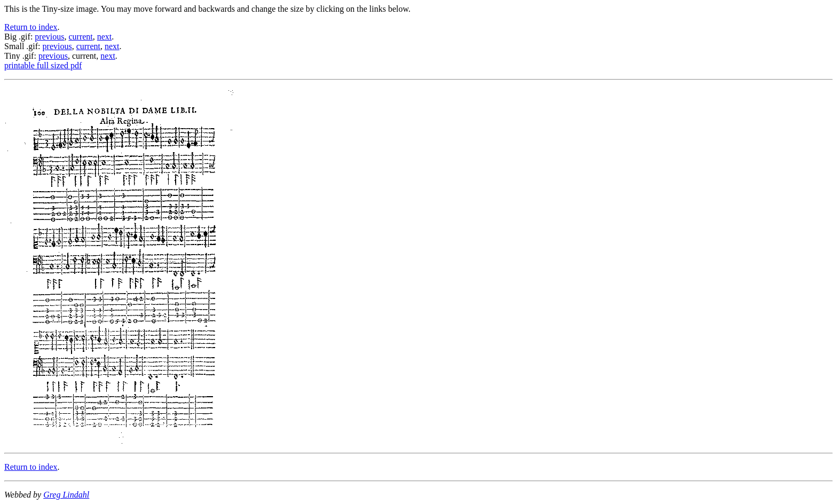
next (105, 37)
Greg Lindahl (66, 495)
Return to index (31, 27)
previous (49, 37)
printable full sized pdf (43, 65)
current (80, 37)
